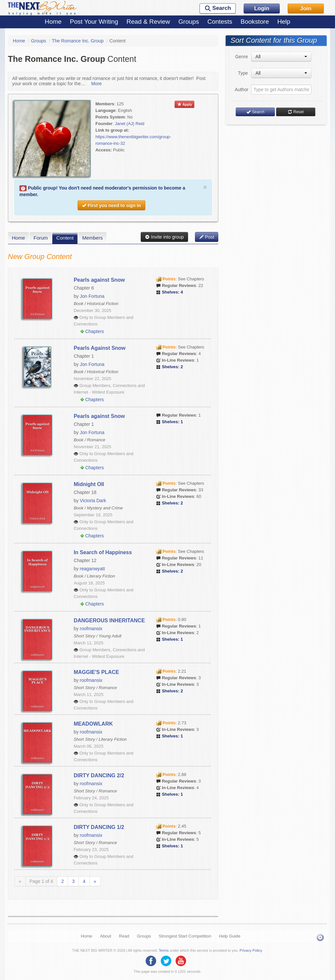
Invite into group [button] (164, 237)
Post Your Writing (94, 22)
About (106, 936)
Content (65, 238)
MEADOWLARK (93, 724)
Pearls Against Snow (100, 348)
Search (255, 112)
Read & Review (148, 22)
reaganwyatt (92, 569)
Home (53, 22)
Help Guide (230, 936)
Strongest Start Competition (185, 936)
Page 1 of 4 (41, 881)
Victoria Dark (93, 501)
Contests (220, 22)
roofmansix (91, 629)
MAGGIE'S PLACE (96, 672)
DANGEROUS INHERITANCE (109, 620)
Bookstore (255, 22)
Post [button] (207, 237)
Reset (296, 112)
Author (241, 90)
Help (284, 22)
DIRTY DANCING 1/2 (99, 827)
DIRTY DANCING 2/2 (99, 775)
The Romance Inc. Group (78, 41)
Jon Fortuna (92, 296)
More (94, 84)
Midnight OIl (89, 484)
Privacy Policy (251, 950)
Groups (189, 22)
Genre (241, 57)
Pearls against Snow (99, 280)
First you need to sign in (111, 205)
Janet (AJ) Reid (130, 124)
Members (93, 238)
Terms (164, 950)
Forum (41, 238)
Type (243, 73)
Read (124, 936)
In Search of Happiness (103, 552)
